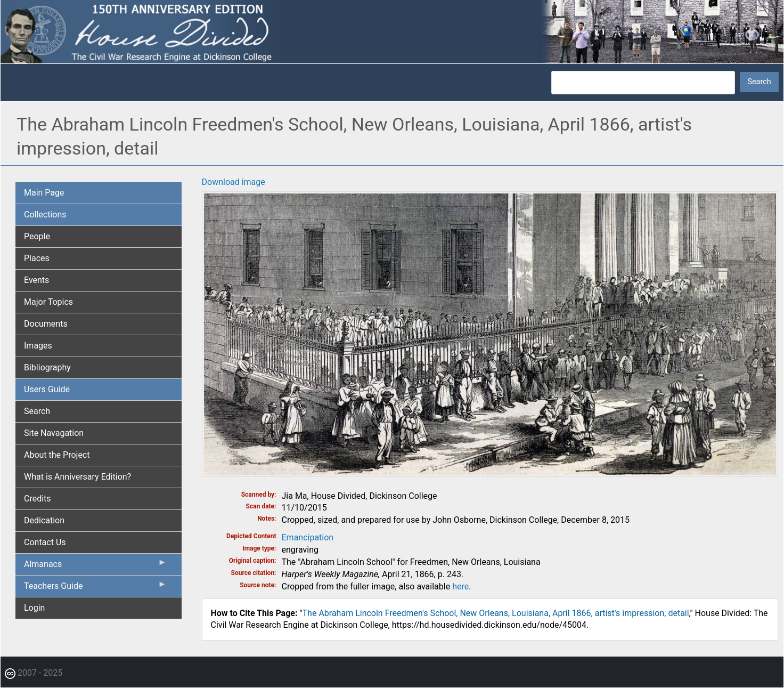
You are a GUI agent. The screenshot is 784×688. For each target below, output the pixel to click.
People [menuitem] (37, 236)
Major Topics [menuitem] (48, 302)
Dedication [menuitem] (44, 520)
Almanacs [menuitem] (95, 566)
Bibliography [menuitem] (47, 367)
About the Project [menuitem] (57, 455)
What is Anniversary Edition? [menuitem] (77, 477)
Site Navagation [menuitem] (54, 433)
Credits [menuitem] (38, 499)
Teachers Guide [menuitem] (95, 588)
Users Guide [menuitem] (47, 389)
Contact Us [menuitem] (45, 542)
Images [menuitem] (38, 346)
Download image (234, 182)
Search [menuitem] (37, 411)
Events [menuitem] (36, 280)
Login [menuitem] (34, 608)
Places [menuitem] (37, 258)
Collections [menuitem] (45, 215)
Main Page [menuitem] (44, 193)
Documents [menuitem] (46, 324)
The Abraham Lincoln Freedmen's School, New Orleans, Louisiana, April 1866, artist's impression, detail (496, 613)
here (460, 586)
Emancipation (308, 537)
